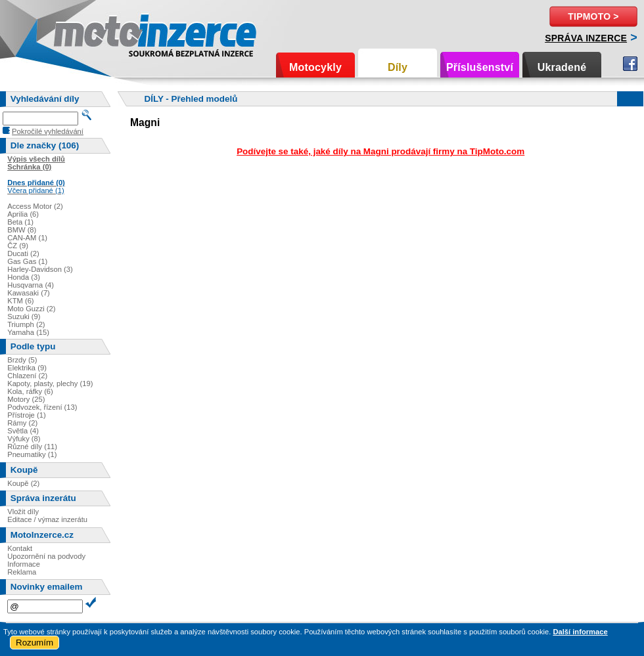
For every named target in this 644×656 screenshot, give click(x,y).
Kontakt (20, 548)
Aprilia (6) (23, 214)
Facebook (630, 64)
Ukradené (562, 67)
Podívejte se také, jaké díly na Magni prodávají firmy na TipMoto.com (380, 151)
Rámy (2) (22, 423)
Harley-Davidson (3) (40, 269)
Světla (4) (23, 431)
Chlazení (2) (27, 376)
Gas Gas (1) (27, 261)
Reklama (22, 572)
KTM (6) (20, 301)
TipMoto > (593, 16)
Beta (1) (20, 222)
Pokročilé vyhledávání (48, 131)
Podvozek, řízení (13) (42, 407)
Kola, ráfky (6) (30, 391)
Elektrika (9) (27, 368)
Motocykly (315, 67)
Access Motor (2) (35, 206)
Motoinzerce (81, 33)
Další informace (580, 632)
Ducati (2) (23, 253)
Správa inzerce (586, 38)
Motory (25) (26, 399)
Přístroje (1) (26, 415)
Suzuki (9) (24, 317)
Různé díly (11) (32, 447)
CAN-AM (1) (27, 238)
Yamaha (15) (28, 332)
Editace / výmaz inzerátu (47, 519)
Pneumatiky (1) (32, 454)
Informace (24, 564)
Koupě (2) (23, 483)
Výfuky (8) (24, 439)
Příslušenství (480, 67)
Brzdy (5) (22, 360)
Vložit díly (23, 512)
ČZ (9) (18, 246)
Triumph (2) (26, 324)
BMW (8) (22, 230)
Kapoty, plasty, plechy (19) (50, 383)
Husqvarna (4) (31, 285)
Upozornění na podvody (46, 556)
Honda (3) (24, 277)
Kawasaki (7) (29, 293)
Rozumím (34, 643)
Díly (398, 67)
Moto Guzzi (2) (31, 309)
